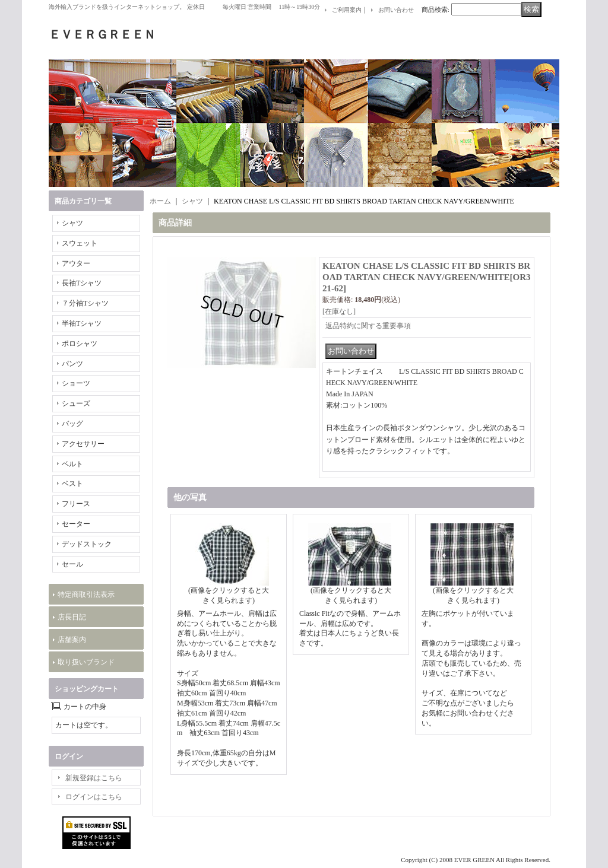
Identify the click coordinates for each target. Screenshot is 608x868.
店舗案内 (72, 640)
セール (72, 564)
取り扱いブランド (86, 662)
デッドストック (87, 544)
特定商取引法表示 (86, 594)
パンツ (72, 364)
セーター (76, 524)
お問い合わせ (396, 10)
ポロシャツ (80, 344)
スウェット (80, 243)
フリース (76, 504)
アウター (76, 263)
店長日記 (72, 617)
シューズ (76, 403)
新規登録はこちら (94, 778)
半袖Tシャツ (82, 323)
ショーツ (76, 383)
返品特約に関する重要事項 (368, 326)
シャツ (72, 223)
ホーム (160, 201)
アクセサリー (83, 444)
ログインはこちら (94, 797)
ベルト (72, 464)
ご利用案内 (347, 10)
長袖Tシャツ (82, 283)
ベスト (72, 484)
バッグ (72, 424)
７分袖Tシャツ (85, 303)
